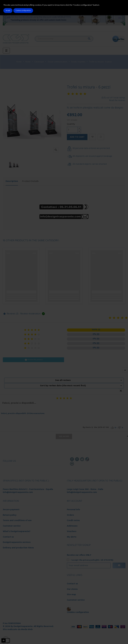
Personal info (73, 510)
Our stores (72, 589)
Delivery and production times (18, 548)
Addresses (72, 526)
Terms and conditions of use (17, 520)
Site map (71, 595)
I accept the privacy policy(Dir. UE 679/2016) (92, 560)
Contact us (8, 537)
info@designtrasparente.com (18, 492)
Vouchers (72, 531)
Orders (70, 515)
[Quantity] (72, 130)
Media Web (27, 629)
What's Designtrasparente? (17, 531)
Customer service (12, 526)
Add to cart (77, 137)
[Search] (64, 39)
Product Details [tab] (30, 181)
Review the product (33, 360)
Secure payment (11, 510)
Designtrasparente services (17, 542)
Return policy (10, 515)
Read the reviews (117, 100)
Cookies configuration (78, 612)
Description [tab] (12, 181)
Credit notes (73, 520)
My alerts (72, 537)
